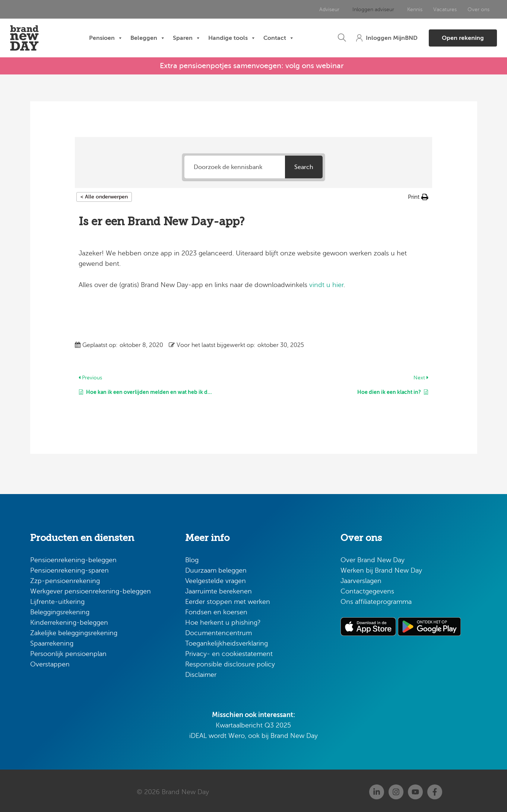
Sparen (187, 38)
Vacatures (428, 9)
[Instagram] (396, 790)
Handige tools (232, 38)
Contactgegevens (367, 589)
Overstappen (50, 662)
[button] (322, 38)
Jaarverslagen (361, 579)
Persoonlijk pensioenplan (68, 652)
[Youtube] (415, 790)
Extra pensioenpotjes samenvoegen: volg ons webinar (252, 65)
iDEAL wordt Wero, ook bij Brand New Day (253, 733)
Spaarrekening (52, 641)
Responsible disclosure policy (230, 662)
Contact (279, 38)
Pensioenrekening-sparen (69, 568)
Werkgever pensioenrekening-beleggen (91, 589)
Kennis (398, 9)
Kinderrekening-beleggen (69, 620)
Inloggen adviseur (359, 9)
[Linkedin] (377, 790)
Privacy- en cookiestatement (229, 652)
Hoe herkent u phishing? (223, 620)
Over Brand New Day (373, 558)
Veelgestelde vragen (216, 579)
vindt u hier (326, 283)
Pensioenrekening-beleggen (73, 558)
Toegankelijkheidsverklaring (226, 641)
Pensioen (106, 38)
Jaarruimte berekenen (218, 589)
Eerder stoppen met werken (228, 599)
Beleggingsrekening (60, 610)
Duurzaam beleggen (216, 568)
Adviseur (318, 9)
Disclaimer (201, 672)
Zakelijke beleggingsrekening (74, 631)
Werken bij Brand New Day (381, 568)
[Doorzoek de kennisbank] (235, 165)
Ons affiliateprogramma (376, 599)
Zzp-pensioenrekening (65, 579)
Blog (192, 558)
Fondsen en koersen (216, 610)
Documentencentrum (218, 631)
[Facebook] (435, 790)
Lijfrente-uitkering (57, 599)
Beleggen (148, 38)
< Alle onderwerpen (104, 195)
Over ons (461, 9)
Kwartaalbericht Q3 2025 (253, 723)
